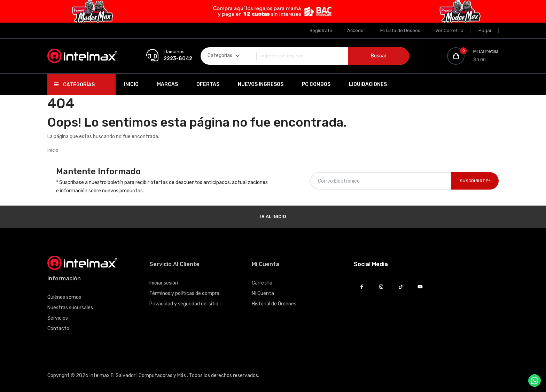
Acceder (356, 30)
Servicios (58, 318)
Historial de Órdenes (274, 304)
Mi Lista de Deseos (400, 30)
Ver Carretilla (449, 30)
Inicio (131, 84)
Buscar (379, 56)
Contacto (58, 329)
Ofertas (208, 84)
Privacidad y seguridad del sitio (184, 304)
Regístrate (321, 30)
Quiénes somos (64, 297)
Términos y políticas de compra (184, 293)
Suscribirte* (475, 181)
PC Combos (316, 84)
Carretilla (262, 283)
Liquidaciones (368, 84)
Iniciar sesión (164, 283)
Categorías (75, 85)
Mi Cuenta (263, 293)
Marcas (167, 84)
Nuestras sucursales (70, 308)
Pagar (485, 30)
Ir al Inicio (273, 217)
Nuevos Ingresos (261, 84)
